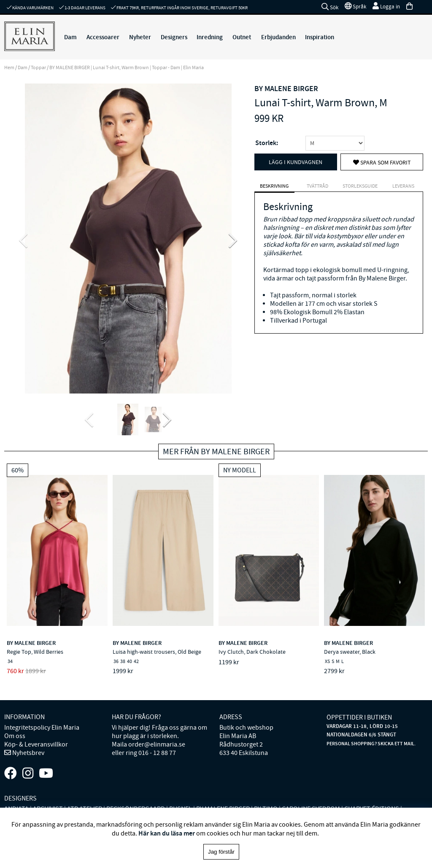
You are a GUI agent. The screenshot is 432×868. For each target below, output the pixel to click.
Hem (9, 67)
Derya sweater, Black (350, 652)
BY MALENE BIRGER (286, 89)
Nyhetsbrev (28, 753)
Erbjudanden (278, 37)
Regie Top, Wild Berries (35, 652)
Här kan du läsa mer (167, 833)
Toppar (38, 67)
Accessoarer (103, 37)
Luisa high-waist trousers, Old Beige (157, 652)
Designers (174, 37)
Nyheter (140, 37)
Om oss (15, 736)
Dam (70, 37)
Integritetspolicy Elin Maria (42, 728)
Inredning (210, 37)
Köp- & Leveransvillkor (36, 744)
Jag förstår (221, 852)
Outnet (242, 37)
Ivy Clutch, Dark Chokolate (252, 652)
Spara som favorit (382, 162)
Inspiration (320, 37)
